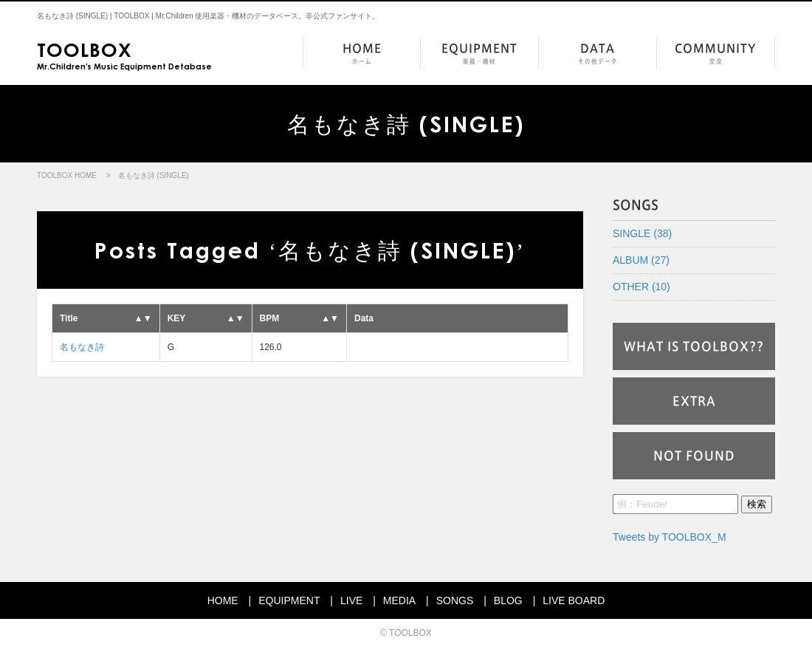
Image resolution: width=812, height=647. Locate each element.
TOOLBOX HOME (67, 175)
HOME (362, 54)
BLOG (508, 600)
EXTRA (694, 401)
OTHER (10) (641, 287)
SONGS (455, 600)
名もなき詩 (82, 347)
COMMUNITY (716, 54)
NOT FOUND (694, 456)
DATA (598, 54)
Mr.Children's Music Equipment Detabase (124, 55)
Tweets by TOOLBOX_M (670, 537)
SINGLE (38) (642, 233)
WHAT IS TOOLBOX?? (694, 346)
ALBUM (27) (641, 260)
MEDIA (399, 600)
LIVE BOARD (574, 600)
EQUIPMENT (479, 54)
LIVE (351, 600)
